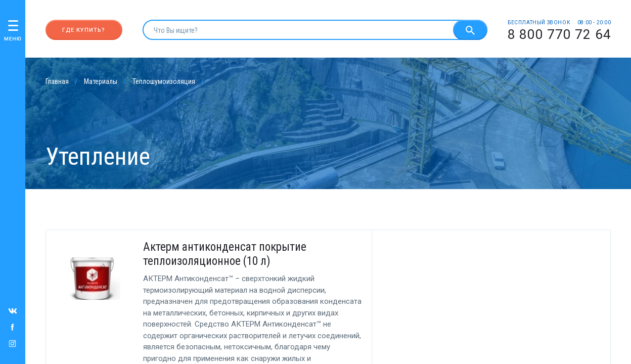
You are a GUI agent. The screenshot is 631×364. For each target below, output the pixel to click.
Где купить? (84, 30)
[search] (298, 30)
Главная (57, 81)
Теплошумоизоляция (164, 81)
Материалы (101, 81)
